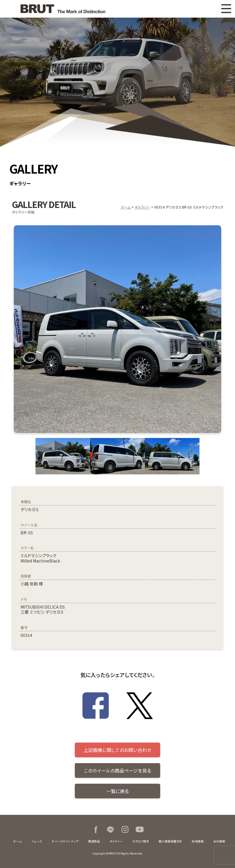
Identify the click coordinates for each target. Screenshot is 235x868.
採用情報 (198, 841)
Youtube (140, 830)
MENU (226, 9)
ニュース (37, 841)
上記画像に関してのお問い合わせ (117, 750)
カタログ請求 (141, 841)
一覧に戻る (117, 791)
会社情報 (219, 841)
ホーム (126, 207)
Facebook (96, 830)
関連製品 (94, 841)
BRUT (62, 9)
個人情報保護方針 (170, 841)
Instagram (125, 830)
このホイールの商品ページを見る (117, 770)
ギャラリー (142, 207)
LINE (110, 830)
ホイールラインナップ (65, 841)
